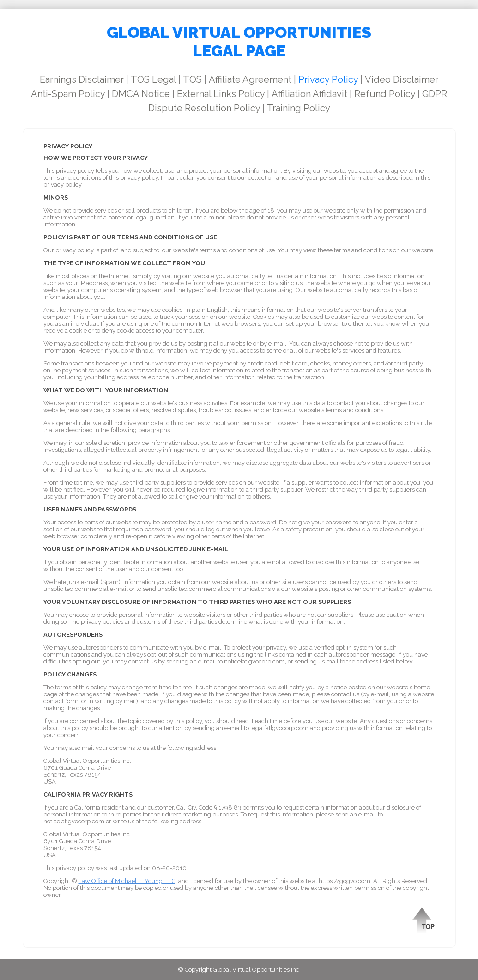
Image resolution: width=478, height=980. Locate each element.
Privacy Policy (328, 79)
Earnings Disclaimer (82, 79)
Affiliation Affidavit (309, 94)
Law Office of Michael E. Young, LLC (127, 881)
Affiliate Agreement (250, 79)
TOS (192, 79)
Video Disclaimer (402, 79)
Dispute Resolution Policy (204, 108)
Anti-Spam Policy (68, 94)
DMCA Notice (141, 94)
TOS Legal (153, 79)
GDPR (435, 94)
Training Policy (299, 108)
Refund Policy (385, 94)
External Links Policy (221, 94)
